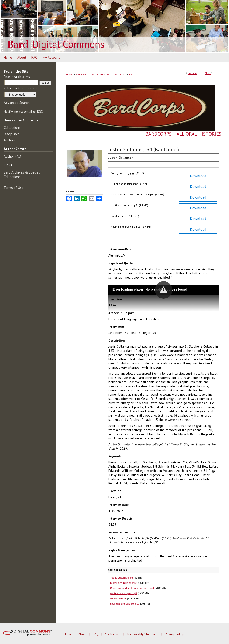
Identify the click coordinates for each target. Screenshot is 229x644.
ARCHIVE (81, 75)
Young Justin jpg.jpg (121, 578)
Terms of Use (14, 188)
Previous (192, 73)
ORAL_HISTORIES (99, 75)
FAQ (96, 634)
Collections (12, 128)
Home (69, 75)
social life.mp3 (118, 599)
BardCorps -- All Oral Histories (183, 134)
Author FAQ (12, 156)
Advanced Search (17, 103)
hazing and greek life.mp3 (125, 604)
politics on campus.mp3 (123, 593)
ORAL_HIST (119, 75)
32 (130, 75)
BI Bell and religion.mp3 (124, 583)
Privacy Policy (174, 634)
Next (208, 73)
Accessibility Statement (143, 634)
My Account (113, 634)
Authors (10, 140)
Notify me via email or (23, 111)
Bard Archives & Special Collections (22, 175)
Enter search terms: (17, 77)
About (83, 634)
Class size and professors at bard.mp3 (132, 588)
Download (198, 176)
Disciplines (12, 134)
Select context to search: (21, 88)
